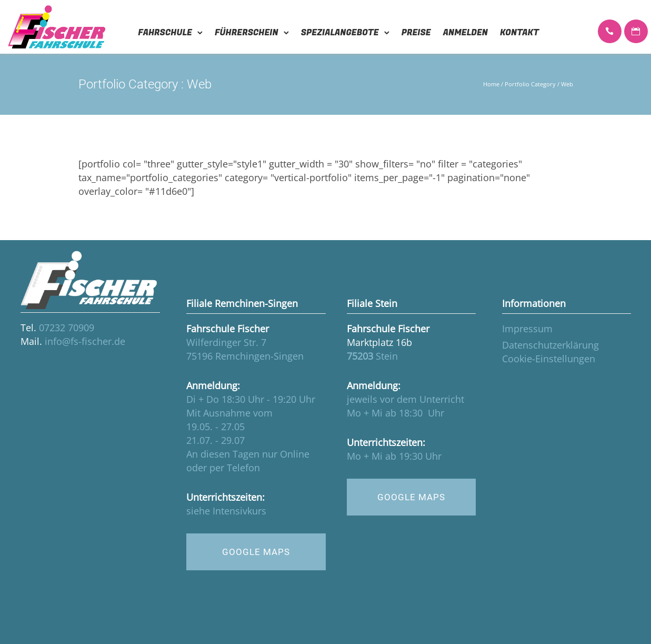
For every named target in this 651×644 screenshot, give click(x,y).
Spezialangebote (340, 33)
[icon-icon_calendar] (636, 32)
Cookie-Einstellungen (549, 359)
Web (567, 84)
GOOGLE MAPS (256, 552)
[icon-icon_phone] (610, 32)
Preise (416, 33)
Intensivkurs (239, 511)
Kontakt (519, 33)
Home (491, 84)
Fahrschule (165, 33)
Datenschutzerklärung (550, 345)
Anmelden (465, 33)
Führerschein (247, 33)
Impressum (527, 329)
